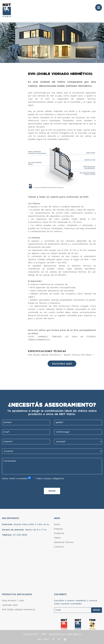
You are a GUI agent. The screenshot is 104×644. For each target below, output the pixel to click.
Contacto (59, 547)
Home (57, 524)
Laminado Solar (10, 605)
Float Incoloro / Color (13, 601)
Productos (59, 533)
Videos (57, 538)
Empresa (58, 529)
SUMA (69, 634)
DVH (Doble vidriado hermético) (19, 610)
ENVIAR (52, 491)
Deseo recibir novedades (15, 479)
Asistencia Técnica (64, 542)
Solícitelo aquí (62, 364)
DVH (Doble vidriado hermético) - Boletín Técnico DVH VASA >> (61, 355)
